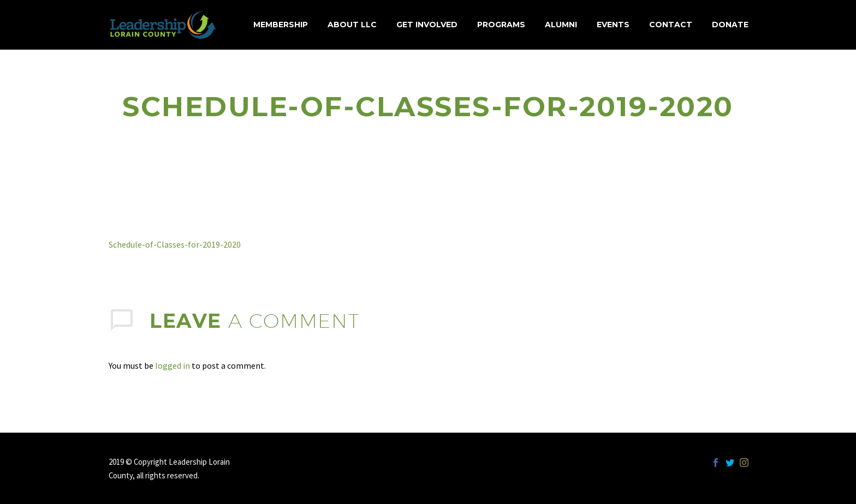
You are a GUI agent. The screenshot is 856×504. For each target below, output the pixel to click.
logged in (173, 365)
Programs (501, 25)
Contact (671, 25)
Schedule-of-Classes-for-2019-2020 (175, 244)
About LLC (352, 25)
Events (613, 25)
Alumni (561, 25)
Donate (730, 25)
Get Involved (427, 25)
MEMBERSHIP (281, 25)
